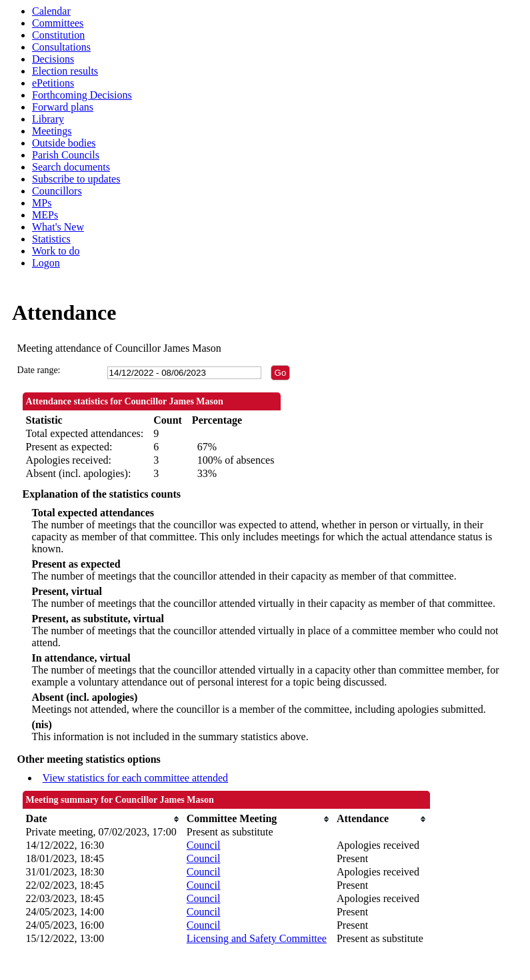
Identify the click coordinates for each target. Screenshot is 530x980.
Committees (58, 23)
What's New (58, 227)
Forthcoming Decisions (82, 95)
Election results (65, 71)
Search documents (71, 167)
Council (204, 845)
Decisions (53, 59)
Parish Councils (66, 155)
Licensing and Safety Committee (257, 938)
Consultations (61, 47)
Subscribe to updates (76, 179)
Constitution (58, 35)
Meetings (52, 131)
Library (48, 119)
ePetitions (53, 83)
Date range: (39, 370)
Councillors (57, 191)
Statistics (51, 239)
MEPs (45, 215)
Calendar (51, 11)
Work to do (56, 251)
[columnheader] (103, 819)
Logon (46, 263)
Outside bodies (64, 143)
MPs (42, 203)
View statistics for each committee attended (136, 778)
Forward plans (63, 107)
